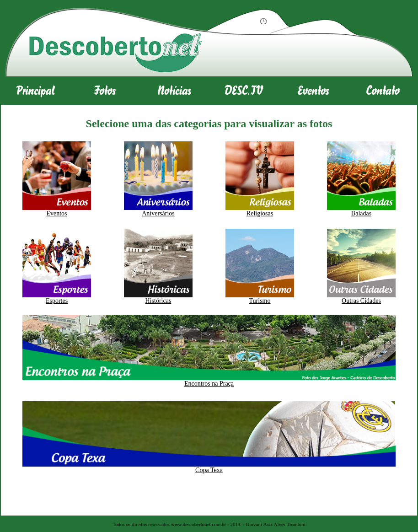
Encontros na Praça (209, 384)
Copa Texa (209, 470)
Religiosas (260, 213)
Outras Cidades (361, 301)
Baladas (361, 213)
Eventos (56, 213)
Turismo (260, 301)
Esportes (57, 301)
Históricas (158, 301)
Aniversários (158, 213)
